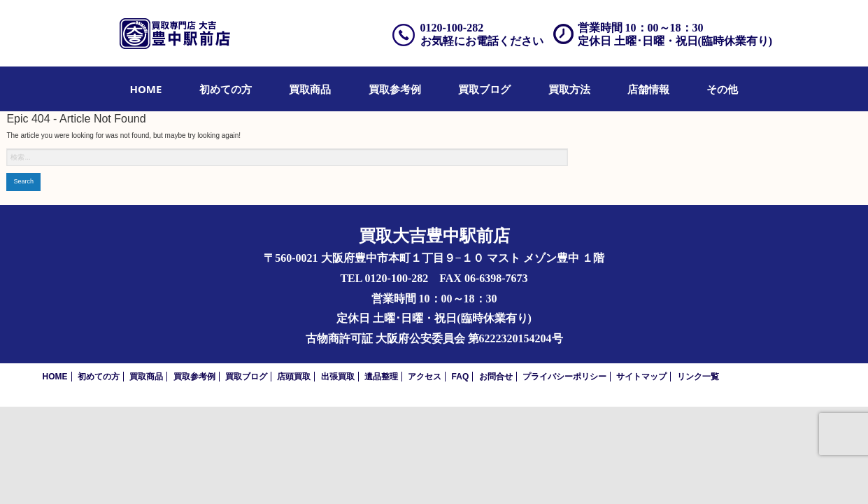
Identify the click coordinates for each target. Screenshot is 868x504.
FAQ (461, 377)
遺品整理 (381, 377)
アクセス (425, 377)
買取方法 (569, 89)
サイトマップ (641, 377)
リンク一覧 (698, 377)
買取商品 (310, 89)
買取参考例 (395, 89)
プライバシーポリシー (564, 377)
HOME (146, 89)
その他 (722, 89)
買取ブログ (484, 89)
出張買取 (338, 377)
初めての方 (226, 89)
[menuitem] (146, 89)
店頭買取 (294, 377)
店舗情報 (648, 89)
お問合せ (496, 377)
